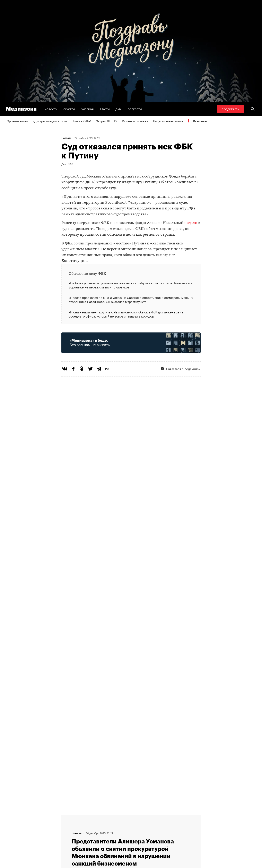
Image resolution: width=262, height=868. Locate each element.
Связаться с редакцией (181, 368)
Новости (51, 109)
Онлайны (88, 109)
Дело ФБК (67, 164)
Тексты (105, 109)
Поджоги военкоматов (168, 121)
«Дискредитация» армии (50, 121)
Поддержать (230, 109)
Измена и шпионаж (135, 121)
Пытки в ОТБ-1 (81, 121)
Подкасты (135, 109)
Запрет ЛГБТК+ (107, 121)
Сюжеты (69, 109)
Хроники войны (18, 121)
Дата (119, 109)
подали (191, 223)
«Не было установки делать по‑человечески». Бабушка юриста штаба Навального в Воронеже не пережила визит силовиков (130, 285)
